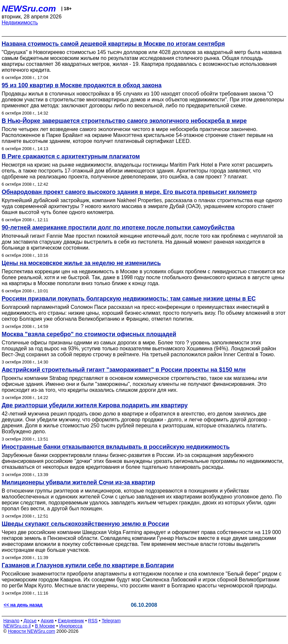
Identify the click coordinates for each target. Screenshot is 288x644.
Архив (47, 621)
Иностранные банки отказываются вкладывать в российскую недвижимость (116, 447)
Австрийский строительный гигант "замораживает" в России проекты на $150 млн (124, 370)
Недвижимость (20, 23)
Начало (11, 621)
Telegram (111, 621)
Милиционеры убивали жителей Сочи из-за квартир (78, 482)
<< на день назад (23, 605)
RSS (93, 621)
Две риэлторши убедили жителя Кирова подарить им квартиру (95, 405)
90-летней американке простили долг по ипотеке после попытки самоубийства (118, 228)
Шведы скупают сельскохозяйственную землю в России (85, 524)
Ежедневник (71, 621)
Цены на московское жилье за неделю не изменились (81, 263)
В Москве (45, 626)
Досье (30, 621)
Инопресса (71, 626)
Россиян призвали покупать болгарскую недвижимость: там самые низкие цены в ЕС (129, 299)
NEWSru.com (29, 9)
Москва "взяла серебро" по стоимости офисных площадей (89, 334)
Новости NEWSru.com (31, 631)
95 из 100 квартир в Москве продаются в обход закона (82, 85)
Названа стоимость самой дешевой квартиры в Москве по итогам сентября (113, 44)
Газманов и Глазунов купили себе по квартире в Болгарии (88, 565)
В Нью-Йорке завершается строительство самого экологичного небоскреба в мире (124, 121)
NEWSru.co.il (17, 626)
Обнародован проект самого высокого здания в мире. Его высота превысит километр (129, 192)
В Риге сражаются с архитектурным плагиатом (71, 156)
